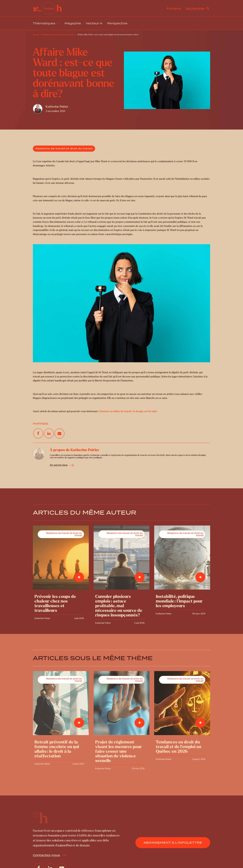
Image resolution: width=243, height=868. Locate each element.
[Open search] (197, 8)
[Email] (59, 433)
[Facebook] (38, 433)
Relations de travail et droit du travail (64, 149)
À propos (174, 8)
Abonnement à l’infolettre (173, 843)
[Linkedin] (49, 433)
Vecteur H (94, 23)
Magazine (73, 23)
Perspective (117, 23)
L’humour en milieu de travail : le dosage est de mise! (128, 411)
